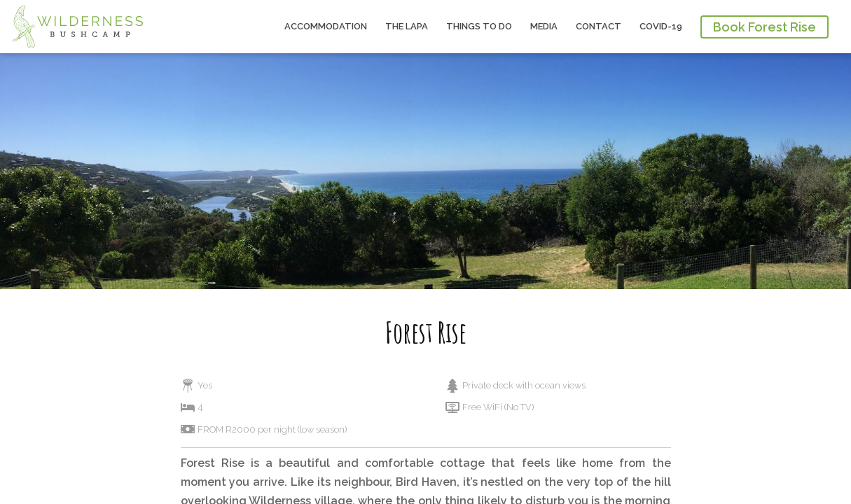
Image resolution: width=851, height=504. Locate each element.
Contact (599, 26)
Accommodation (326, 26)
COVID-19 (661, 26)
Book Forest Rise (764, 27)
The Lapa (407, 26)
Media (544, 26)
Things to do (479, 26)
